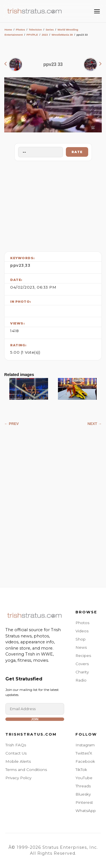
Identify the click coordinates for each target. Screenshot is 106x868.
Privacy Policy (18, 778)
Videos (82, 631)
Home (8, 30)
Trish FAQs (16, 745)
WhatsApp (86, 811)
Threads (83, 786)
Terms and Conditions (26, 770)
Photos (20, 30)
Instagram (85, 745)
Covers (82, 664)
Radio (81, 680)
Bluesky (83, 794)
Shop (81, 639)
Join (35, 719)
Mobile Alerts (18, 761)
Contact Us (16, 753)
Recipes (83, 656)
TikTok (81, 770)
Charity (82, 672)
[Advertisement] (53, 205)
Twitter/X (84, 753)
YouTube (84, 778)
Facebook (85, 761)
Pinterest (84, 802)
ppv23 (17, 265)
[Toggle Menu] (97, 11)
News (81, 647)
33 (28, 265)
